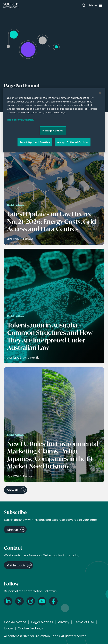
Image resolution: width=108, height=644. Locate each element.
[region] (54, 120)
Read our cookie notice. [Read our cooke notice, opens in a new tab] (20, 120)
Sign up (13, 529)
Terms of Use (84, 622)
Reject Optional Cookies (35, 142)
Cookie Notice (15, 622)
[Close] (100, 93)
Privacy (63, 622)
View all (13, 490)
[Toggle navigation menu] (96, 5)
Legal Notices (42, 622)
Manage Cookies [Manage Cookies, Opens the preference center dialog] (53, 130)
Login (8, 628)
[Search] (84, 5)
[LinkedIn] (8, 601)
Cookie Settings (30, 628)
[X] (19, 601)
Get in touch (16, 565)
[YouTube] (42, 601)
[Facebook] (53, 601)
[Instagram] (31, 601)
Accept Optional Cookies (73, 142)
